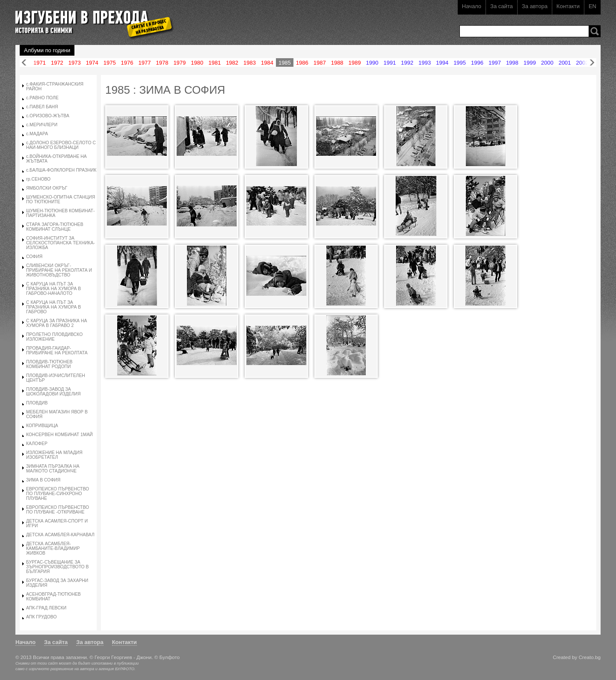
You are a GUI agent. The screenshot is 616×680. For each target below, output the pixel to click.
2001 (565, 63)
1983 (250, 63)
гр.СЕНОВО (38, 179)
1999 (530, 63)
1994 (442, 63)
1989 (355, 63)
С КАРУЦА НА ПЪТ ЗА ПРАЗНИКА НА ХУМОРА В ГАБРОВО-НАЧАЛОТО (53, 289)
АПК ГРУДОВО (41, 617)
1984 (267, 63)
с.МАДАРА (37, 134)
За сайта (502, 6)
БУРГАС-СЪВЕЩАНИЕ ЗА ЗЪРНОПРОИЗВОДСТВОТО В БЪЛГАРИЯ (57, 567)
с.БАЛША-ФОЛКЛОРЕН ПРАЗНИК (61, 170)
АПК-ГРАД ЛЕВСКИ (46, 608)
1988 (337, 63)
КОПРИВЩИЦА (42, 426)
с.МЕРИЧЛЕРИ (42, 125)
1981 (215, 63)
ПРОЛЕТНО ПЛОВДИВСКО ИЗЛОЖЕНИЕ (54, 337)
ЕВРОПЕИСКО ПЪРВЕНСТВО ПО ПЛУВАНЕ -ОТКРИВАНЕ (58, 510)
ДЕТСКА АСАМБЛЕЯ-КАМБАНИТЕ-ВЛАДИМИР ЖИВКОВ (53, 548)
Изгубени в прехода (91, 19)
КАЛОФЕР (37, 444)
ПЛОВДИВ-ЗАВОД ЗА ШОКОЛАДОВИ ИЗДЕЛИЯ (53, 392)
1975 (110, 63)
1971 (40, 63)
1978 (162, 63)
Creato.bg (590, 657)
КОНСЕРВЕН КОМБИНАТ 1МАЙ (59, 435)
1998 (512, 63)
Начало (472, 6)
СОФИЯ (34, 257)
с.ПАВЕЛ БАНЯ (42, 107)
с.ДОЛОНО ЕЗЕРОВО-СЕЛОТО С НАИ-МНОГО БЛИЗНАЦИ (61, 145)
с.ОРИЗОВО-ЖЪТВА (48, 116)
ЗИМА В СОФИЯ (43, 480)
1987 (320, 63)
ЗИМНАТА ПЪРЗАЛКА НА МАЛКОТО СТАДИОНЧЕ (53, 469)
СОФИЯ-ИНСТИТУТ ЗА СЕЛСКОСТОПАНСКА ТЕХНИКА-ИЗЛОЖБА (61, 243)
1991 (389, 63)
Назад (24, 63)
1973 (75, 63)
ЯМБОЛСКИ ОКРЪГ (47, 188)
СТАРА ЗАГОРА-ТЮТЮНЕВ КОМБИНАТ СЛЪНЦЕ (55, 227)
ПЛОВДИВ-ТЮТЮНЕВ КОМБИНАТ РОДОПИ (49, 364)
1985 (285, 63)
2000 (547, 63)
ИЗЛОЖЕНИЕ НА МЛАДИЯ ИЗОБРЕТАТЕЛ (54, 455)
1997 (495, 63)
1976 (127, 63)
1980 (197, 63)
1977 (145, 63)
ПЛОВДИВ (37, 403)
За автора (535, 6)
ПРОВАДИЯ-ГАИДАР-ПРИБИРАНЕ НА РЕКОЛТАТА (57, 350)
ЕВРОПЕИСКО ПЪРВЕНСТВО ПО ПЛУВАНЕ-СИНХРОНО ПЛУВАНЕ (58, 494)
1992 (407, 63)
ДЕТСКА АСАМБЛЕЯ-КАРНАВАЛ (60, 535)
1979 (179, 63)
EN (592, 6)
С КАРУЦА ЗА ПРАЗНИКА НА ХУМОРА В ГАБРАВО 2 (56, 323)
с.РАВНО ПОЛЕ (42, 98)
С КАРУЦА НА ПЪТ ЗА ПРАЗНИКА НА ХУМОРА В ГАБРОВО (53, 307)
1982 (232, 63)
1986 (302, 63)
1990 (372, 63)
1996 (477, 63)
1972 (57, 63)
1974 (92, 63)
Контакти (568, 6)
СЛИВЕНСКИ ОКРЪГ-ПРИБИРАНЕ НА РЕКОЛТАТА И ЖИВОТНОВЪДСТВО (59, 270)
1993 (425, 63)
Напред (592, 63)
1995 (460, 63)
